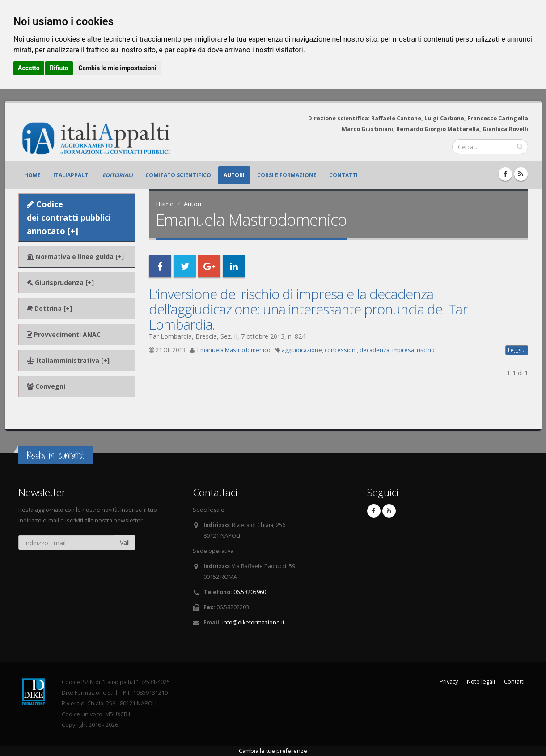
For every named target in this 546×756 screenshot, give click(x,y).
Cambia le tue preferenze (273, 751)
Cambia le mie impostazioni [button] (117, 68)
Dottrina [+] (49, 308)
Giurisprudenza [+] (60, 282)
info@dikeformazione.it (253, 622)
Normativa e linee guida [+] (75, 257)
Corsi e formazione (287, 175)
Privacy (449, 682)
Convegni (46, 386)
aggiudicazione (302, 350)
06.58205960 (250, 592)
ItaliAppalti (72, 175)
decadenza (375, 350)
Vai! (125, 542)
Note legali (481, 682)
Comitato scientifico (178, 175)
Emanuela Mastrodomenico (234, 350)
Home (32, 175)
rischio (426, 350)
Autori (234, 175)
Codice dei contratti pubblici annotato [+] (69, 217)
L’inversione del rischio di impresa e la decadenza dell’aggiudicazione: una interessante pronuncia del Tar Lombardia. (308, 309)
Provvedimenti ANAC (64, 334)
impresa (403, 350)
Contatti (343, 175)
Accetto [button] (29, 68)
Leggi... (517, 350)
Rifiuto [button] (59, 68)
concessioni (341, 350)
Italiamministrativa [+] (68, 360)
